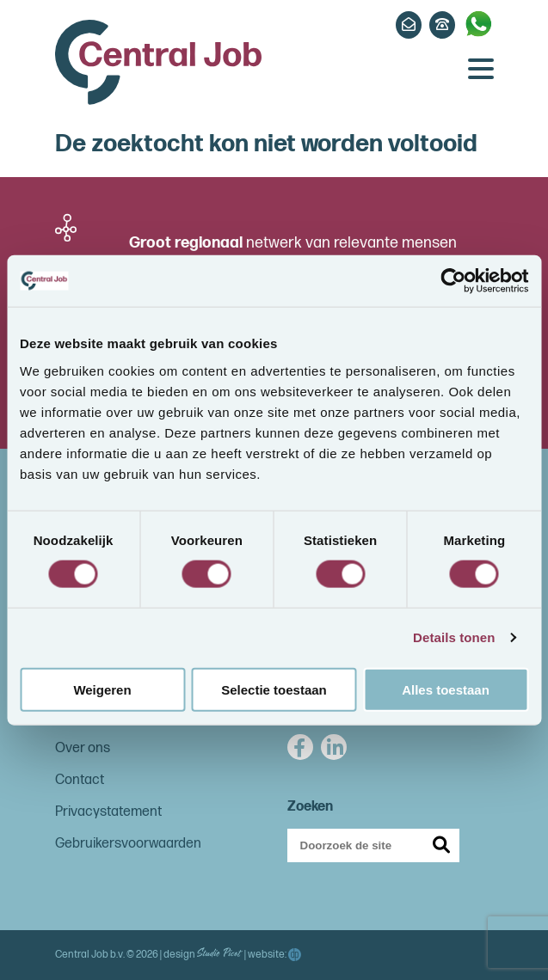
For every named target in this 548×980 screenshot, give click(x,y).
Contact (80, 780)
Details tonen (454, 637)
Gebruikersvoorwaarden (128, 844)
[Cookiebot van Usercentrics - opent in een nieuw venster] (453, 281)
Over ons (83, 748)
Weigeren (102, 689)
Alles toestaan (446, 689)
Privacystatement (108, 812)
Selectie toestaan (274, 689)
